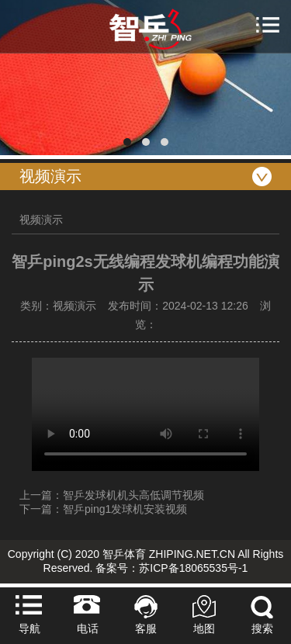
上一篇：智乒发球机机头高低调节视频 (112, 495)
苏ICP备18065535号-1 (193, 568)
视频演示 (41, 220)
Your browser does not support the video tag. (145, 414)
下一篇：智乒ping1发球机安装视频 (103, 509)
